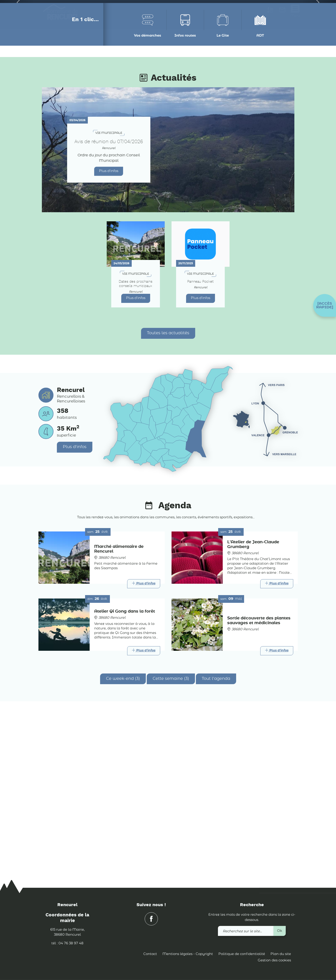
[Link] (144, 747)
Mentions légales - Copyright (188, 954)
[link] (282, 11)
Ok (280, 931)
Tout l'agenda (216, 842)
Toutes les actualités (168, 496)
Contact (150, 954)
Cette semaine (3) (171, 842)
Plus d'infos (109, 334)
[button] (325, 305)
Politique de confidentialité (242, 954)
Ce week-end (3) (123, 842)
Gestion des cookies (274, 960)
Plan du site (281, 954)
